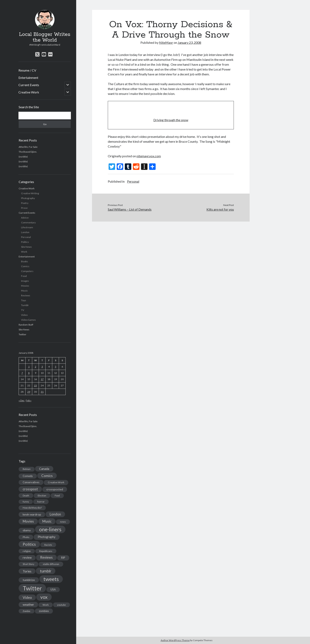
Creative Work (29, 92)
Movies (25, 286)
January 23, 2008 (189, 42)
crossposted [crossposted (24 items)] (55, 489)
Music (24, 291)
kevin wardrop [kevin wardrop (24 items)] (32, 514)
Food (24, 276)
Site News (26, 247)
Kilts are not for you (220, 209)
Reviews (26, 295)
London (25, 232)
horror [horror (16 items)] (41, 502)
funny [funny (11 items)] (26, 502)
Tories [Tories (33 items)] (27, 571)
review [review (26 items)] (27, 558)
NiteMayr (166, 42)
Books (25, 261)
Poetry (25, 203)
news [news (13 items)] (63, 522)
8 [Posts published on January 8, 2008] (29, 373)
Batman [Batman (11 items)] (27, 469)
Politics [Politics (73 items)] (29, 544)
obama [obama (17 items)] (27, 530)
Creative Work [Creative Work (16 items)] (56, 482)
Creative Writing (30, 193)
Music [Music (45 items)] (47, 521)
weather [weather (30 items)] (28, 604)
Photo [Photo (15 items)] (26, 537)
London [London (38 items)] (55, 514)
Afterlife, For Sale (28, 147)
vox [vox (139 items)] (44, 597)
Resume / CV (27, 70)
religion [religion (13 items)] (27, 551)
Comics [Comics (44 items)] (47, 476)
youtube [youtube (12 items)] (61, 605)
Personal (26, 237)
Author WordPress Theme (175, 640)
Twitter (22, 334)
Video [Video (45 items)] (27, 597)
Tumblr (25, 305)
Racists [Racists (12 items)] (48, 545)
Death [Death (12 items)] (26, 496)
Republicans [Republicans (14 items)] (46, 551)
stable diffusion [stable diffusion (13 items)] (51, 564)
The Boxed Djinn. (28, 152)
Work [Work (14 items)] (46, 605)
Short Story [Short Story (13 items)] (28, 564)
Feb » (29, 400)
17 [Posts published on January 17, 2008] (42, 379)
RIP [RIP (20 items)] (63, 558)
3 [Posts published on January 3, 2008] (42, 367)
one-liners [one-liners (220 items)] (50, 529)
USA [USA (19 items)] (53, 589)
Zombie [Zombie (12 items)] (27, 611)
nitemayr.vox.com (149, 156)
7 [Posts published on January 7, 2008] (22, 373)
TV (23, 310)
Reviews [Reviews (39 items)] (46, 557)
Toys (24, 300)
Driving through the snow (171, 120)
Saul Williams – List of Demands (130, 209)
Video (24, 315)
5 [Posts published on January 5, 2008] (56, 367)
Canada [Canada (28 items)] (44, 469)
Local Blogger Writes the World (45, 37)
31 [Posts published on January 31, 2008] (42, 392)
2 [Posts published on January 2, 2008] (36, 367)
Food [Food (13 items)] (57, 496)
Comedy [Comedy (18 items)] (28, 476)
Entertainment (28, 78)
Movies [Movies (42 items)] (28, 521)
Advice (25, 218)
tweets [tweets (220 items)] (51, 579)
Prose (24, 208)
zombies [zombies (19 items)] (44, 611)
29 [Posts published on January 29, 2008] (29, 392)
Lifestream (27, 227)
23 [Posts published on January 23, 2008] (35, 385)
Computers (27, 271)
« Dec (22, 400)
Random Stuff (26, 325)
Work (24, 252)
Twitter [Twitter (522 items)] (32, 588)
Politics (25, 242)
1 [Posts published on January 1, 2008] (29, 367)
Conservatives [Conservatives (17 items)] (31, 482)
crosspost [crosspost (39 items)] (30, 489)
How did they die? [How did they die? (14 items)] (32, 508)
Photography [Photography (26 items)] (47, 537)
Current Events (29, 85)
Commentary (28, 222)
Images (25, 281)
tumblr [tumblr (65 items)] (46, 571)
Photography (28, 198)
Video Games (28, 320)
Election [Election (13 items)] (42, 496)
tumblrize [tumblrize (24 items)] (29, 580)
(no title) (23, 157)
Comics (25, 266)
